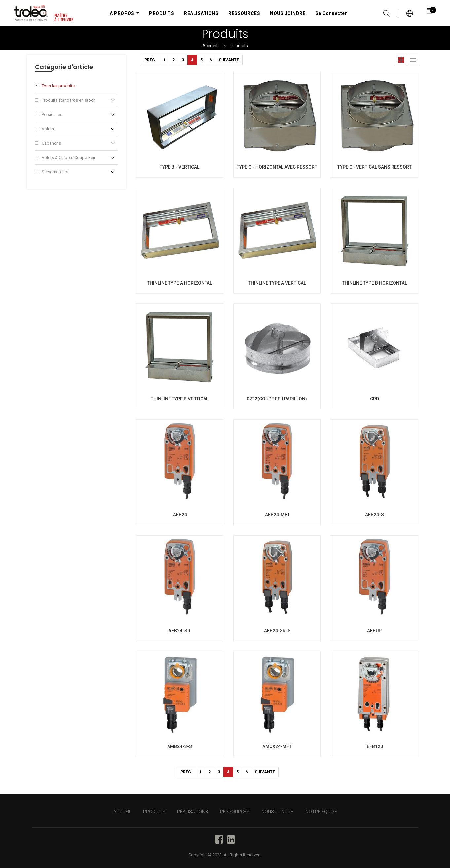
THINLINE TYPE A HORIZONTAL (180, 283)
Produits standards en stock (69, 100)
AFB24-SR (179, 631)
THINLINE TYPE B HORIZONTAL (375, 283)
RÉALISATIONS (193, 812)
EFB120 (374, 746)
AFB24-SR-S (277, 631)
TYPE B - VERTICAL (179, 167)
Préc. (150, 60)
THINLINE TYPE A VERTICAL (277, 283)
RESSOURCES (235, 812)
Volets (48, 129)
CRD (375, 399)
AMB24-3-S (180, 746)
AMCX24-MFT (277, 746)
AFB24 (180, 515)
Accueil (210, 46)
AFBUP (374, 631)
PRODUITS (154, 812)
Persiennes (52, 114)
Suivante (229, 60)
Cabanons (51, 143)
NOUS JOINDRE (277, 812)
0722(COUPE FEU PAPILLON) (277, 399)
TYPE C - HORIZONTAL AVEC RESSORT (277, 167)
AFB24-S (375, 515)
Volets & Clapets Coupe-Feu (68, 158)
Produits (239, 46)
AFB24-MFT (277, 515)
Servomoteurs (55, 172)
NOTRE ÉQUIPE (321, 812)
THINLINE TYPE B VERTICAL (180, 399)
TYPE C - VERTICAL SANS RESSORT (375, 167)
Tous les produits (58, 86)
